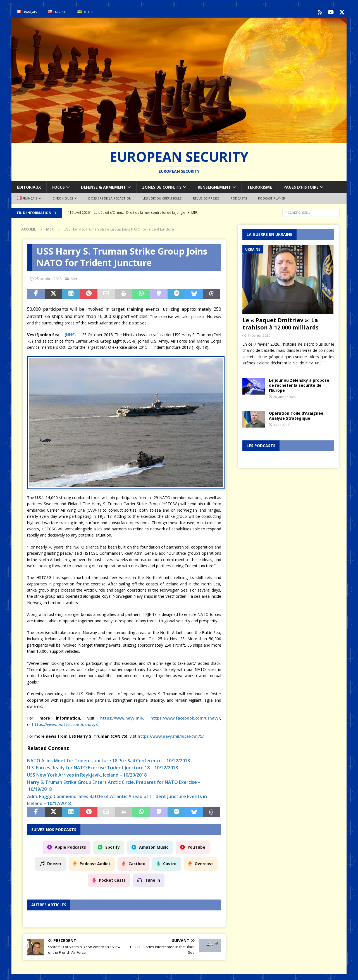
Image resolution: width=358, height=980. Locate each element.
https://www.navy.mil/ (122, 717)
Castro (170, 863)
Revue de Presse (206, 198)
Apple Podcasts (70, 846)
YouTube (196, 846)
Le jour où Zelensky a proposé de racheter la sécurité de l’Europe (299, 384)
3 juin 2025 (281, 424)
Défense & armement (103, 186)
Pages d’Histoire (301, 186)
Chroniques (63, 198)
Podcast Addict (95, 863)
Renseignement (214, 186)
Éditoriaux (29, 186)
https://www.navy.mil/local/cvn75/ (171, 735)
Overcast (204, 863)
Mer (74, 278)
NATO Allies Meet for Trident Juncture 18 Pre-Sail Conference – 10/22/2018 (108, 760)
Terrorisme (260, 186)
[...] (323, 362)
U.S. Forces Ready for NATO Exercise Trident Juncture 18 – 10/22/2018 (102, 767)
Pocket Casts (112, 879)
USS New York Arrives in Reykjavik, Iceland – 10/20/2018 (87, 774)
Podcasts (239, 198)
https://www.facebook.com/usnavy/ (185, 717)
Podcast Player (272, 198)
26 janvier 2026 (284, 396)
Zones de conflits (162, 186)
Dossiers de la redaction (110, 198)
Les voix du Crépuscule (162, 198)
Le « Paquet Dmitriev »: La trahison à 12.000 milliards (281, 323)
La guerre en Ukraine (269, 233)
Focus (59, 186)
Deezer (54, 863)
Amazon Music (154, 846)
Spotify (113, 846)
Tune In (152, 879)
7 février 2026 (259, 334)
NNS (70, 334)
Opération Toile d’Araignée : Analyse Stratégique (297, 415)
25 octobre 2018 (48, 278)
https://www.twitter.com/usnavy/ (65, 724)
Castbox (137, 863)
